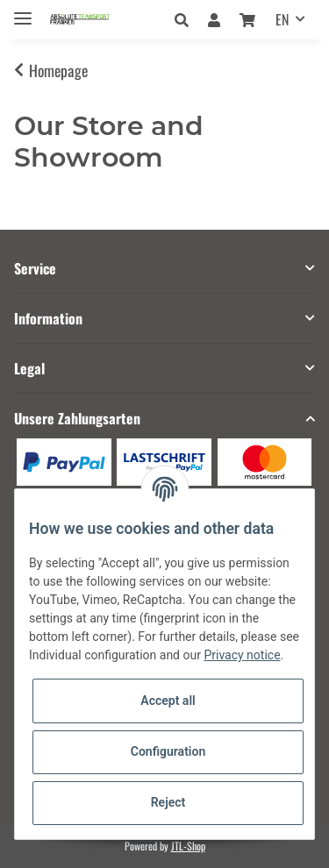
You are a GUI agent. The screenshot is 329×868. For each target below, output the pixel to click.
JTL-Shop (188, 846)
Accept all (168, 701)
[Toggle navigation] (23, 11)
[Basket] (247, 19)
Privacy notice (242, 655)
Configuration (168, 751)
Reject (168, 802)
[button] (186, 19)
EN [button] (282, 19)
